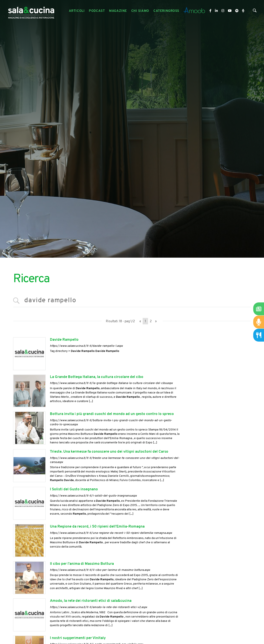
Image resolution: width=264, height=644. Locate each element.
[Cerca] (255, 12)
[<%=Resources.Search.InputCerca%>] (132, 301)
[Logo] (31, 11)
